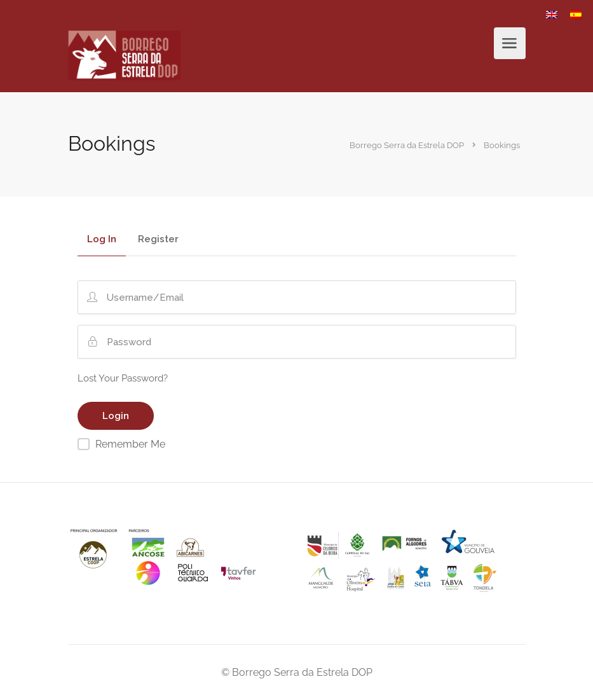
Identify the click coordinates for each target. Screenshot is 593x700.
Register (158, 240)
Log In (102, 240)
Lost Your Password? (123, 378)
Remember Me (130, 444)
